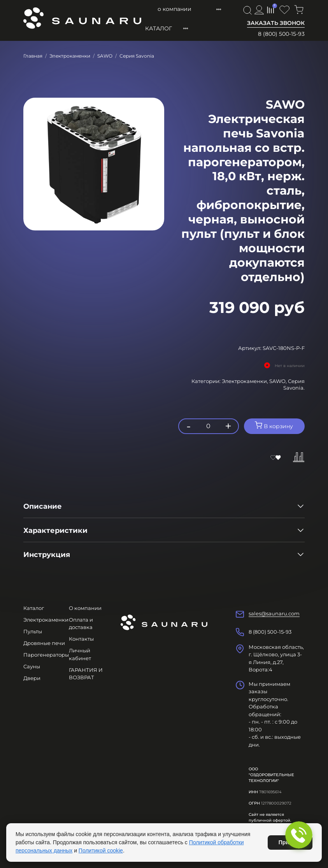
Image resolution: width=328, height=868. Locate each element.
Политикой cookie (101, 850)
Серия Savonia (137, 56)
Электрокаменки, (246, 381)
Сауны (32, 666)
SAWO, (279, 381)
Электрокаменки (70, 56)
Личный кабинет (80, 654)
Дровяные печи (44, 643)
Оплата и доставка (208, 9)
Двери (32, 678)
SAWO (105, 56)
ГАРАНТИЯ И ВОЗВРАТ (86, 674)
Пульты (33, 631)
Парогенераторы (46, 655)
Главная (33, 56)
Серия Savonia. (294, 384)
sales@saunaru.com (274, 613)
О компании (158, 9)
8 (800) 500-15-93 (281, 34)
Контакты (81, 639)
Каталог (159, 28)
